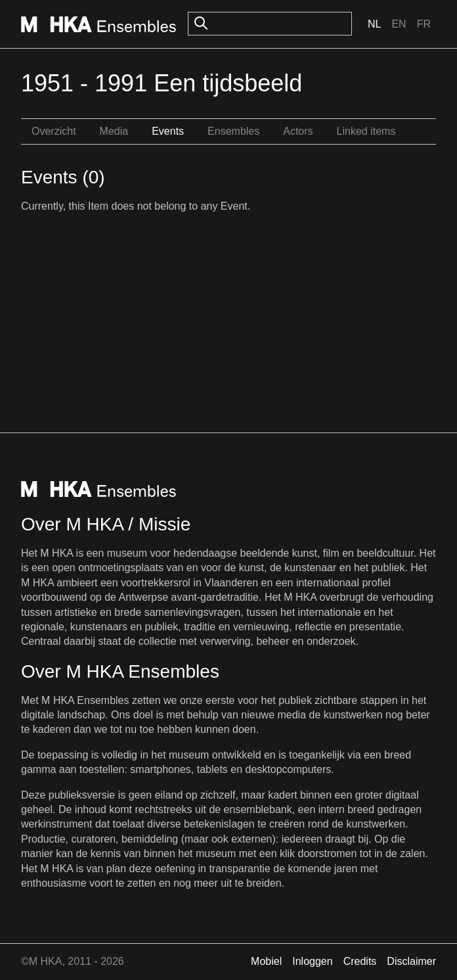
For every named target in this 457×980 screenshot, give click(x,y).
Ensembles (233, 131)
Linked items (366, 131)
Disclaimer (411, 961)
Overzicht (54, 131)
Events (168, 131)
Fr (424, 24)
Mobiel (266, 961)
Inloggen (312, 961)
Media (114, 131)
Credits (360, 961)
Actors (298, 131)
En (399, 24)
